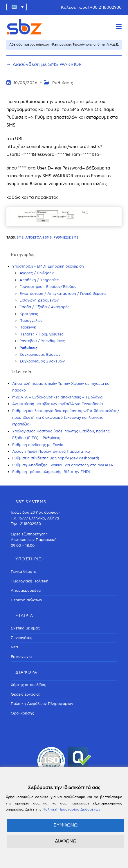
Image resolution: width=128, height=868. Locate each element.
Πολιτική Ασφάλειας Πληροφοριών (42, 704)
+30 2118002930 (106, 7)
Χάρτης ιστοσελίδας (28, 685)
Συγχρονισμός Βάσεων (40, 355)
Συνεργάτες (21, 638)
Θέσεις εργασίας (26, 694)
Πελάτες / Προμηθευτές (41, 334)
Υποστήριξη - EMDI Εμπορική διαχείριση (48, 266)
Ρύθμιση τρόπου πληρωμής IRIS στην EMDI (51, 472)
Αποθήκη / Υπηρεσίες (39, 280)
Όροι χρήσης (22, 713)
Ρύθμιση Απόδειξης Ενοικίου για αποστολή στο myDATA (63, 465)
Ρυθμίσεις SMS (66, 238)
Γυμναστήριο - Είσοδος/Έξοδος (48, 287)
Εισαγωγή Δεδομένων (39, 300)
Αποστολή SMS (38, 238)
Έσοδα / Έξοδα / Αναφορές (44, 307)
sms (20, 238)
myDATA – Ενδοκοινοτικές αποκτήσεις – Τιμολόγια (57, 397)
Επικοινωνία (21, 657)
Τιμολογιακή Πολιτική (30, 581)
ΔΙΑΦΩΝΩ (66, 841)
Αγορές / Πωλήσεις (37, 273)
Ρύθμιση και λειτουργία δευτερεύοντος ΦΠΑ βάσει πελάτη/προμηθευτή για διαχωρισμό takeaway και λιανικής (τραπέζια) (66, 418)
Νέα (14, 647)
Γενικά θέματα (24, 572)
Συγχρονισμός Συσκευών (42, 361)
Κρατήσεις (29, 314)
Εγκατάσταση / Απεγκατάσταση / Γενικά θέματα (63, 294)
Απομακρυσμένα (26, 591)
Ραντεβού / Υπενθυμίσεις (42, 341)
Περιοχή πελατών (26, 600)
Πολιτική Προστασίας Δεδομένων (72, 810)
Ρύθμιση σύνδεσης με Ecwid (38, 445)
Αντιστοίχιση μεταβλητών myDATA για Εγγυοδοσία (57, 404)
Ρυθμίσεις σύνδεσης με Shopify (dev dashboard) (56, 458)
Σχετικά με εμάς (25, 628)
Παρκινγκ (28, 327)
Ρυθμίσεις (63, 83)
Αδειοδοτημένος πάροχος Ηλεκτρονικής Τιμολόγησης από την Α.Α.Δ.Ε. (64, 45)
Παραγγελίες (31, 321)
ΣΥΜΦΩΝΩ (66, 825)
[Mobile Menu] (119, 27)
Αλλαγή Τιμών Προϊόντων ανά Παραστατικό (51, 452)
